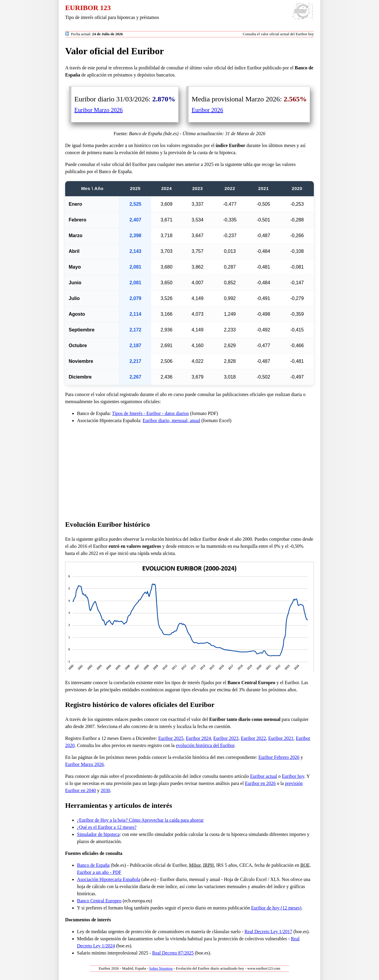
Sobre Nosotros (161, 968)
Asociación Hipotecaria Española (109, 879)
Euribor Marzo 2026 (98, 110)
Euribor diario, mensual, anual (171, 420)
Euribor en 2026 (260, 783)
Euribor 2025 (171, 738)
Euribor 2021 (281, 738)
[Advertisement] (189, 472)
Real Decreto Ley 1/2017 (268, 932)
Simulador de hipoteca (98, 834)
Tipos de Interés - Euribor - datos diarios (150, 413)
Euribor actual (264, 776)
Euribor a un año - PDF (99, 872)
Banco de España (93, 865)
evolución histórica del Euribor (205, 745)
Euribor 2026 (207, 110)
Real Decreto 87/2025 (173, 953)
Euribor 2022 (253, 738)
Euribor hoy (293, 776)
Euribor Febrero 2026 (279, 757)
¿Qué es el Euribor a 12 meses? (107, 827)
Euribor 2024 (198, 738)
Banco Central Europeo (99, 901)
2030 (105, 790)
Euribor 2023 (226, 738)
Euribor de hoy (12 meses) (276, 908)
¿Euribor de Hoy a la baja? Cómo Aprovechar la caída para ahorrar (140, 820)
